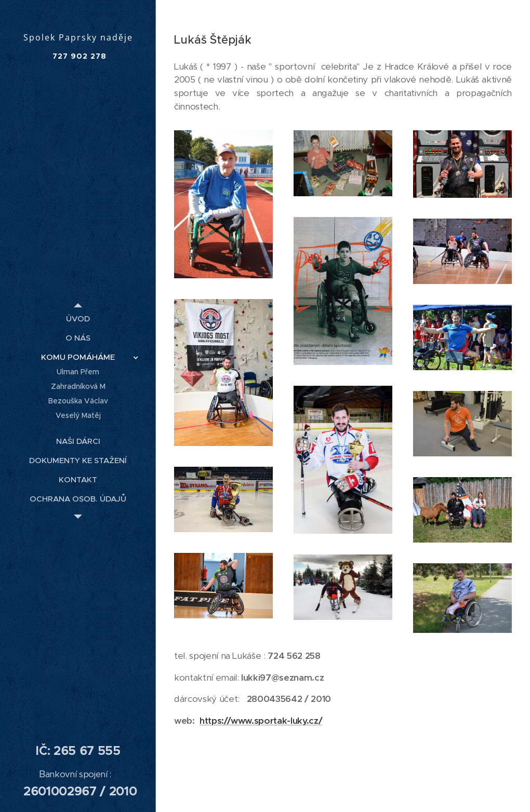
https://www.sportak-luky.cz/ (261, 721)
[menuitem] (78, 319)
